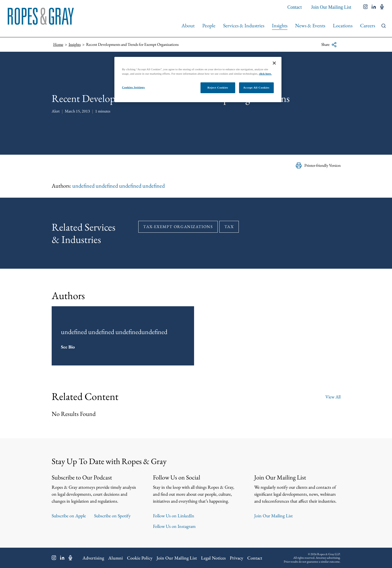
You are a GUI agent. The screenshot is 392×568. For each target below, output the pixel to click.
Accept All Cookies (256, 88)
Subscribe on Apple (69, 516)
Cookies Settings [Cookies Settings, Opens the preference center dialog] (134, 87)
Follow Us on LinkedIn (174, 516)
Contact (295, 7)
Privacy (236, 558)
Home (58, 44)
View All (333, 396)
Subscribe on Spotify (112, 516)
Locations (343, 25)
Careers (368, 25)
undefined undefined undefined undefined (118, 186)
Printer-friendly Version (318, 165)
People (209, 25)
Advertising (93, 558)
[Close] (274, 63)
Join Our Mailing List (331, 7)
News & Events (310, 25)
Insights (280, 25)
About (188, 25)
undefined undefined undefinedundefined (114, 331)
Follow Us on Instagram (174, 526)
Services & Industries (244, 25)
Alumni (116, 558)
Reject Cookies (218, 88)
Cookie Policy (140, 558)
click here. (265, 74)
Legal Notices (213, 558)
